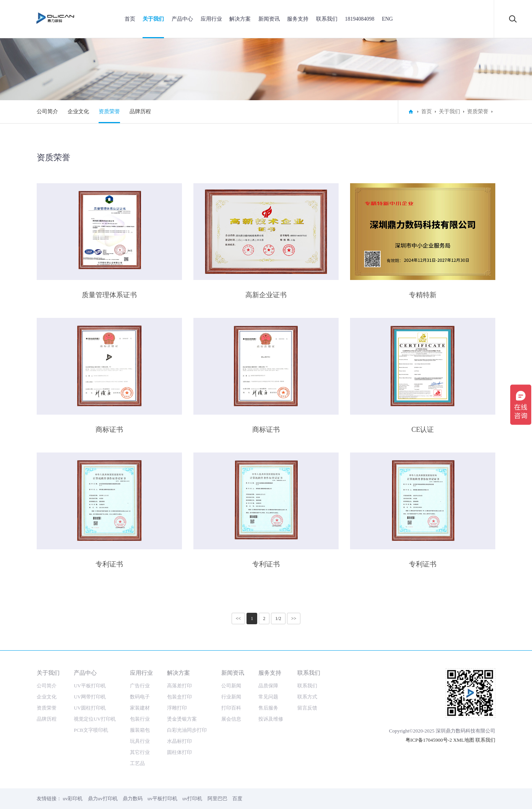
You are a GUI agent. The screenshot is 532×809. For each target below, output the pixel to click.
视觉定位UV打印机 (95, 719)
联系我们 (327, 19)
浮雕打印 (177, 708)
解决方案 (240, 19)
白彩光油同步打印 (187, 730)
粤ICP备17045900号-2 (429, 740)
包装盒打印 (179, 697)
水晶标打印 (179, 741)
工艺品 (137, 763)
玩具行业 (140, 741)
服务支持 (298, 19)
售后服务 (268, 708)
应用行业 (211, 19)
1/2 (278, 619)
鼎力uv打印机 (103, 798)
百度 (237, 798)
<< (238, 619)
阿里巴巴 (217, 798)
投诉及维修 (271, 719)
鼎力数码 (133, 798)
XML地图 (464, 740)
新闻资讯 (269, 19)
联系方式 (307, 697)
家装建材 (140, 708)
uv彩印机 (73, 798)
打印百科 (231, 708)
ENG (387, 19)
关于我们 (153, 19)
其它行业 (140, 752)
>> (294, 619)
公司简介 (47, 112)
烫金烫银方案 (182, 719)
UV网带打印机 (90, 697)
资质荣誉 (109, 112)
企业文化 (78, 112)
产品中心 (182, 19)
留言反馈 (307, 708)
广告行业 (140, 686)
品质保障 (268, 686)
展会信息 (231, 719)
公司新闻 (231, 686)
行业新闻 (231, 697)
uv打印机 (192, 798)
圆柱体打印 (179, 752)
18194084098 (360, 19)
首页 (130, 19)
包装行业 (140, 719)
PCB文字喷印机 (91, 730)
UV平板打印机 (90, 686)
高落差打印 (179, 686)
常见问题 (268, 697)
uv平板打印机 (162, 798)
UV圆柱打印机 (90, 708)
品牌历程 (140, 112)
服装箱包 (140, 730)
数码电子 (140, 697)
